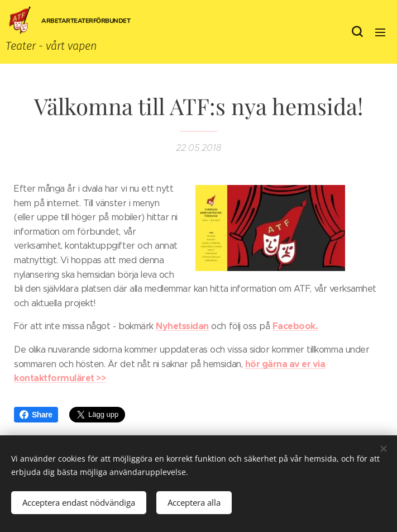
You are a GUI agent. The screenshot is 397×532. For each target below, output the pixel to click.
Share (36, 415)
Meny (380, 32)
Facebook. (295, 326)
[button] (357, 32)
